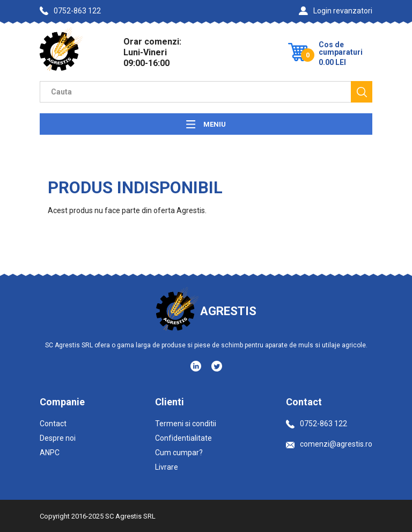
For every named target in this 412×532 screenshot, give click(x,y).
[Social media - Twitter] (217, 366)
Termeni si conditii (186, 424)
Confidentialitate (183, 438)
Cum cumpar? (179, 453)
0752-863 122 (70, 11)
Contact (53, 424)
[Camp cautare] (195, 92)
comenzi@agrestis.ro (329, 444)
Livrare (167, 467)
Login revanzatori (336, 11)
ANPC (50, 453)
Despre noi (58, 438)
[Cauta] (362, 92)
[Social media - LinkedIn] (197, 366)
